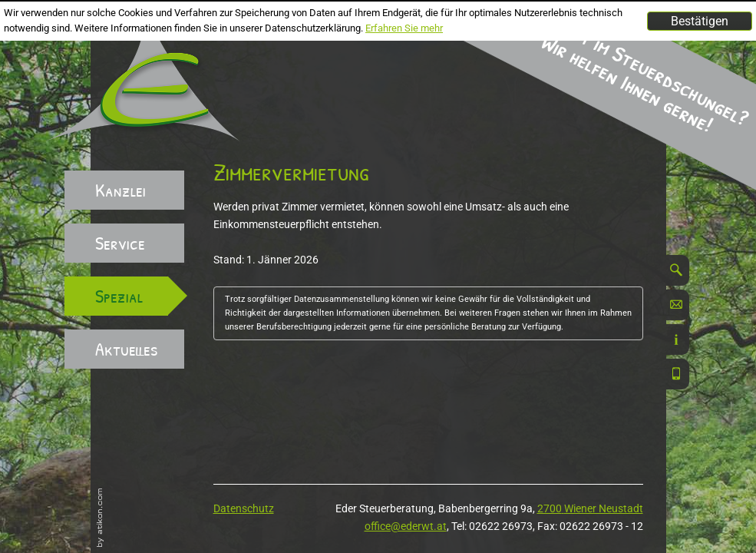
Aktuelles (127, 349)
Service (120, 243)
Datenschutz (244, 508)
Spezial (119, 296)
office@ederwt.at (406, 526)
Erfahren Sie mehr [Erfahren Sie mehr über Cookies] (404, 28)
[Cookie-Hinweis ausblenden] (700, 21)
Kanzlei (120, 190)
